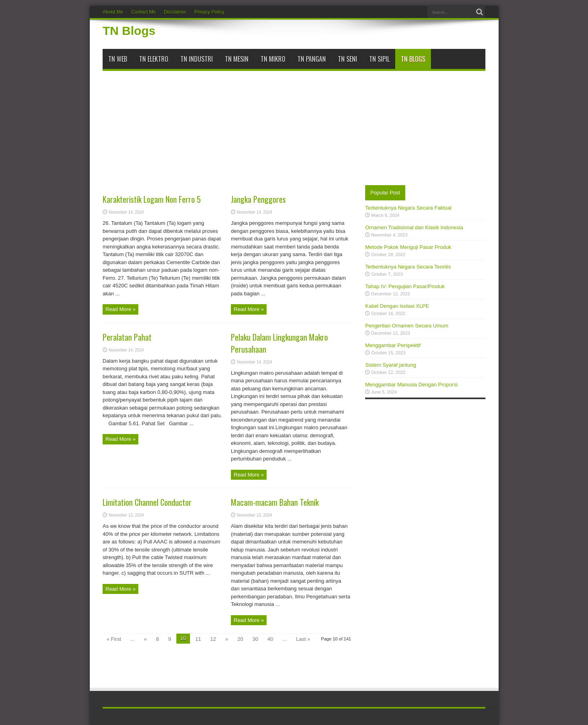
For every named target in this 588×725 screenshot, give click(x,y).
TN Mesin (237, 59)
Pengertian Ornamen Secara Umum (407, 326)
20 (240, 639)
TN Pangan (312, 59)
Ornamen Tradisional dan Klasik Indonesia (414, 227)
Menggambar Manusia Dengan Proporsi (411, 385)
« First (114, 639)
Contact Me (143, 12)
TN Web (118, 59)
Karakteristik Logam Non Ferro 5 (152, 199)
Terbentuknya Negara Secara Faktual (408, 208)
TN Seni (348, 59)
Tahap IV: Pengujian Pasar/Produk (405, 286)
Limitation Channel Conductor (147, 502)
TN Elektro (154, 59)
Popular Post (385, 193)
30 (255, 639)
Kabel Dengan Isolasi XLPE (397, 306)
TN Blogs (129, 31)
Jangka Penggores (258, 199)
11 (198, 639)
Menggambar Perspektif (393, 345)
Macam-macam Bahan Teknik (275, 502)
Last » (303, 639)
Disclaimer (175, 12)
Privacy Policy (209, 12)
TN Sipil (379, 59)
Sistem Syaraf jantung (391, 365)
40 (270, 639)
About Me (113, 12)
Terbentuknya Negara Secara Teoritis (408, 267)
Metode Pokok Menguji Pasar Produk (408, 247)
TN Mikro (273, 59)
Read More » (120, 309)
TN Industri (197, 59)
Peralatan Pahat (127, 337)
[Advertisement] (294, 125)
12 (213, 639)
